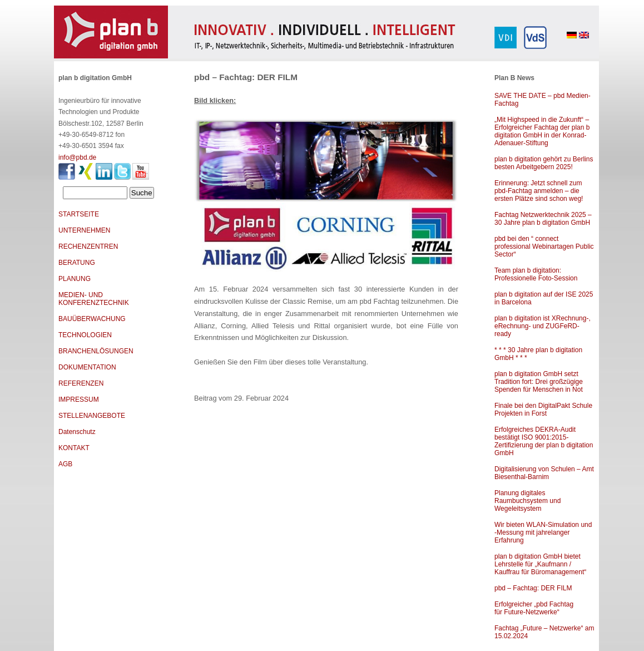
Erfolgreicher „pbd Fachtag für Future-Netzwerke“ (534, 608)
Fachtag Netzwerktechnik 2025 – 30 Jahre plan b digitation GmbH (543, 219)
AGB (65, 464)
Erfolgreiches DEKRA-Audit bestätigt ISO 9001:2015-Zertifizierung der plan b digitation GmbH (544, 441)
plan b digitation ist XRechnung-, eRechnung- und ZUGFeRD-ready (543, 326)
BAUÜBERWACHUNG (92, 319)
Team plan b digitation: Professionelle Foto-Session (536, 274)
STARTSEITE (79, 214)
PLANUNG (75, 279)
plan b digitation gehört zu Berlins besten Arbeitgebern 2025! (544, 163)
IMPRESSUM (79, 400)
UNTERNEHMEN (84, 230)
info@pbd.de (77, 157)
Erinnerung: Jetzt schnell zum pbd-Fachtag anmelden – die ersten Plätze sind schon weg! (539, 191)
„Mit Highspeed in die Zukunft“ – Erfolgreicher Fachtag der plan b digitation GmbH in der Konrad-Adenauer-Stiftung (542, 131)
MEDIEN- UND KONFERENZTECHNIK (94, 299)
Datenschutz (77, 432)
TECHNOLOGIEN (85, 335)
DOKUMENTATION (87, 367)
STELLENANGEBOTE (92, 416)
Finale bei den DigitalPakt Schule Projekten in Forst (543, 410)
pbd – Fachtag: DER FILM (533, 588)
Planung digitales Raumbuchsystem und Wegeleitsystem (527, 501)
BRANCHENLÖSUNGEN (96, 351)
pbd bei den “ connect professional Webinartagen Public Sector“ (544, 246)
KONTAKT (74, 448)
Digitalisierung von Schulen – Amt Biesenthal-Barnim (544, 473)
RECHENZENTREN (88, 246)
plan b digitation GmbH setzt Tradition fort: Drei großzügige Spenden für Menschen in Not (539, 382)
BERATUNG (77, 263)
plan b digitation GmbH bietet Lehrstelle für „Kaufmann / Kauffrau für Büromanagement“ (540, 564)
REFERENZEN (81, 383)
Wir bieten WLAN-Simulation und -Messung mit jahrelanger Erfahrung (543, 532)
